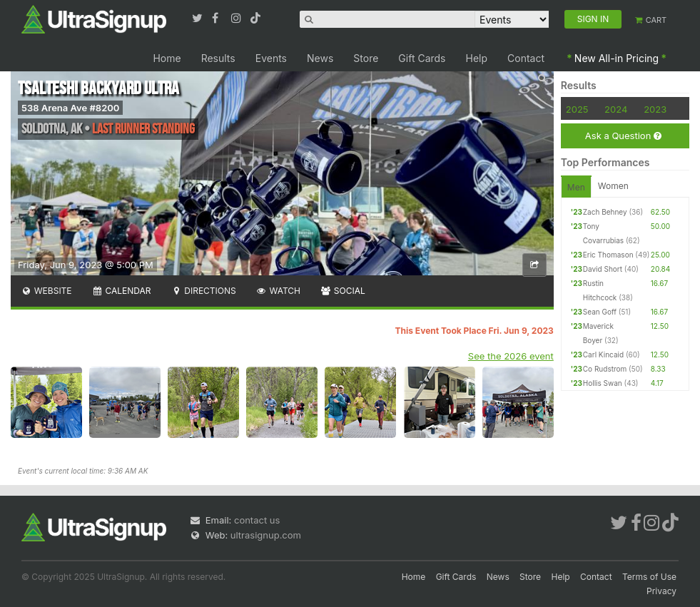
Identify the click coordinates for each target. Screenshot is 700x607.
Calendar (122, 291)
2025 (577, 109)
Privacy (661, 591)
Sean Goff (600, 312)
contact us (257, 520)
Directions (203, 291)
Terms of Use (649, 577)
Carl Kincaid (603, 354)
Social (343, 291)
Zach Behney (605, 212)
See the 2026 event (511, 356)
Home (167, 58)
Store (366, 58)
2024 (616, 109)
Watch (278, 291)
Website (46, 291)
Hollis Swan (603, 383)
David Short (603, 269)
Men (576, 187)
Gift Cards (422, 58)
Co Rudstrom (605, 369)
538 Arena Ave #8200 (70, 108)
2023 (655, 109)
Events (271, 58)
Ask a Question (623, 136)
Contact (526, 58)
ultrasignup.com (266, 535)
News (320, 58)
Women (613, 186)
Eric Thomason (608, 255)
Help (477, 58)
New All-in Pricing (617, 58)
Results (218, 58)
